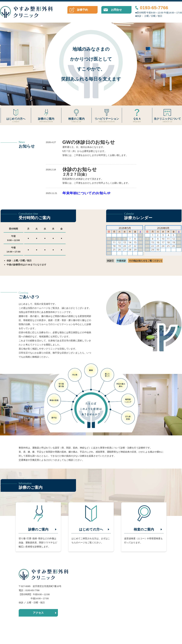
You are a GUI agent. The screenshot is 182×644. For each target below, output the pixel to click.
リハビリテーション (107, 115)
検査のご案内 (76, 115)
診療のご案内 (46, 115)
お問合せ (116, 10)
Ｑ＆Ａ (137, 115)
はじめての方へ (16, 115)
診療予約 (82, 10)
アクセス (38, 613)
